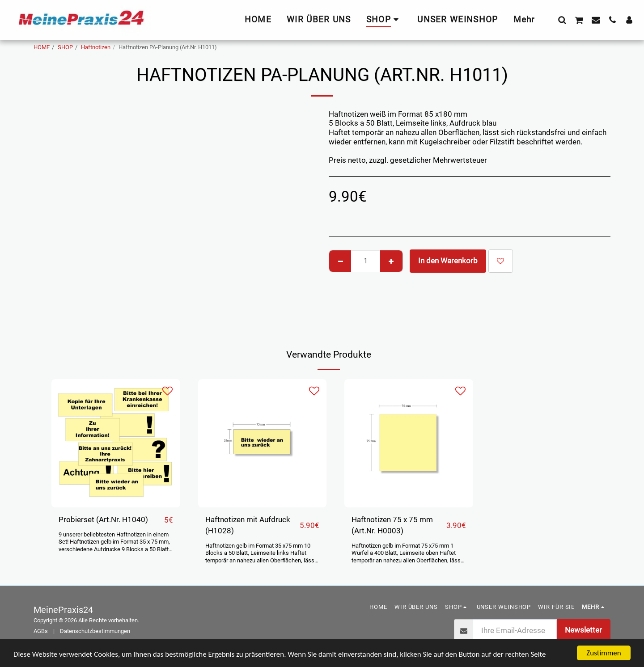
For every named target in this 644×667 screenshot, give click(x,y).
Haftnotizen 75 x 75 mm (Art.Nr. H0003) (392, 525)
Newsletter (583, 630)
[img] (116, 443)
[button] (562, 20)
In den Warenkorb (448, 261)
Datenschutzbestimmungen (95, 631)
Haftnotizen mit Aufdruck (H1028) (248, 525)
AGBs (41, 631)
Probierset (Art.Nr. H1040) (103, 520)
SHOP (65, 47)
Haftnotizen (96, 47)
